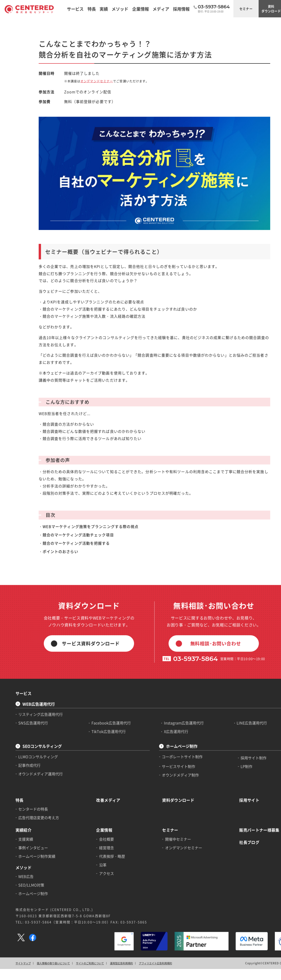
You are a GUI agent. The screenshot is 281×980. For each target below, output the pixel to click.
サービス (21, 635)
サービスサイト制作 (163, 702)
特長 (18, 732)
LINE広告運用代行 (231, 662)
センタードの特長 (30, 741)
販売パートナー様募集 (237, 760)
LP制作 (226, 702)
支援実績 (24, 768)
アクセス (98, 799)
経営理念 (98, 776)
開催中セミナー (163, 768)
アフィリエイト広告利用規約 (142, 881)
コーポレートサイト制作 (167, 693)
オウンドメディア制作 (165, 709)
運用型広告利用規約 (111, 881)
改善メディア (99, 732)
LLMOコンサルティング (35, 693)
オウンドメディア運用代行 (37, 708)
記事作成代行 (27, 700)
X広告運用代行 (161, 669)
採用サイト (228, 732)
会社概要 (98, 768)
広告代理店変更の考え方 (35, 748)
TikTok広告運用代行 (100, 669)
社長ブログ (228, 771)
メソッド (21, 794)
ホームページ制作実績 (34, 784)
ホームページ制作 (166, 683)
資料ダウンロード (248, 8)
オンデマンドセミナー (89, 74)
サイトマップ (21, 881)
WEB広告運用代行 (35, 644)
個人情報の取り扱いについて (49, 881)
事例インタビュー (30, 776)
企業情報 (95, 760)
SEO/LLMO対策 (29, 810)
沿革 (94, 791)
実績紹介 (21, 760)
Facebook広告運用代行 (102, 662)
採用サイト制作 (232, 694)
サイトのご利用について (82, 881)
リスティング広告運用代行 (37, 654)
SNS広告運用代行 (30, 662)
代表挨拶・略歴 (103, 784)
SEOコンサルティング (38, 683)
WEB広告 (24, 802)
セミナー (225, 8)
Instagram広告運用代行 (168, 662)
